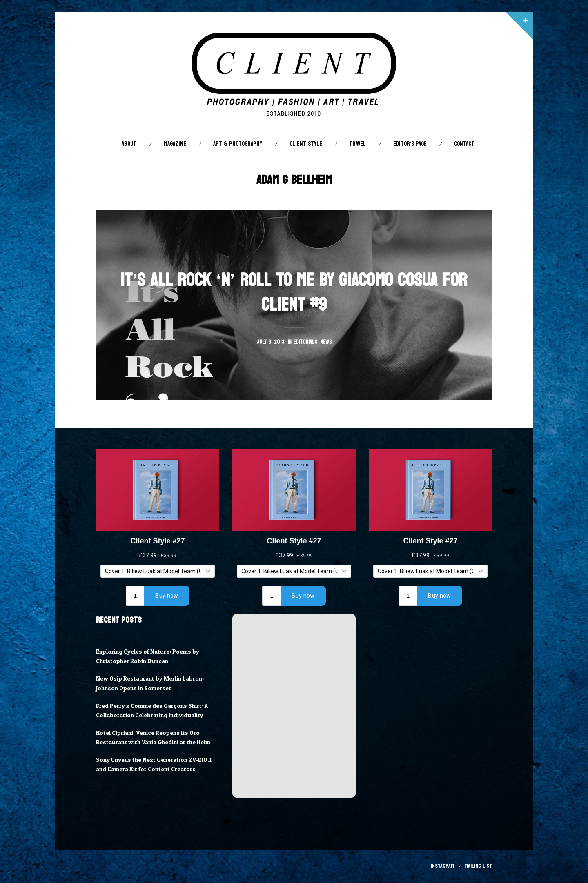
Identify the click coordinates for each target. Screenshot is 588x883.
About (129, 144)
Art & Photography (238, 144)
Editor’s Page (410, 144)
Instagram (442, 866)
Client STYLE (306, 144)
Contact (464, 144)
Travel (357, 144)
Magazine (175, 144)
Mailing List (478, 866)
